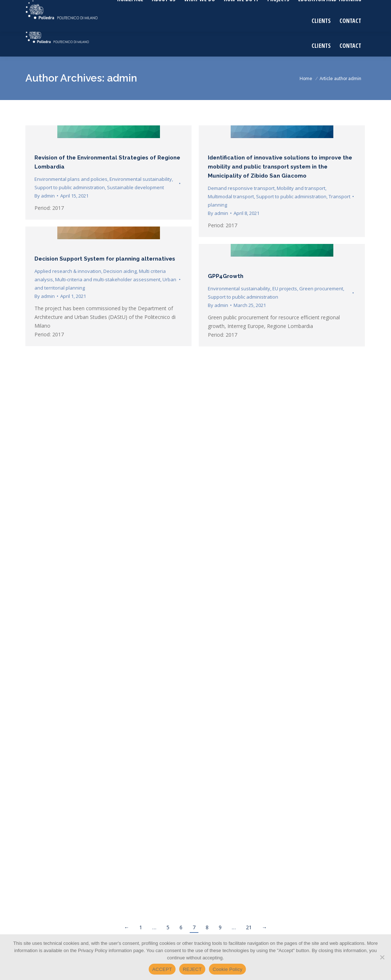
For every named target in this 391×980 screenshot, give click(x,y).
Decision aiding (120, 271)
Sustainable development (135, 187)
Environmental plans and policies (71, 179)
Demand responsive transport (241, 188)
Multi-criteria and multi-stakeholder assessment (108, 279)
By (45, 196)
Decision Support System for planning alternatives (105, 259)
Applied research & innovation (68, 271)
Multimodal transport (231, 196)
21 (249, 927)
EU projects (285, 288)
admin (122, 78)
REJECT (192, 969)
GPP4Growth (226, 276)
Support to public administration (70, 187)
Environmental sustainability (141, 179)
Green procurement (321, 288)
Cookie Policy (227, 969)
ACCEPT (162, 969)
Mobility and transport (301, 188)
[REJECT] (382, 957)
